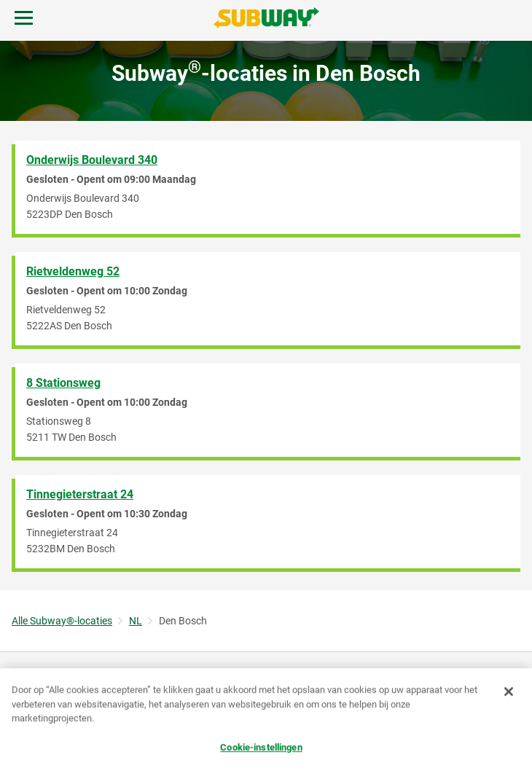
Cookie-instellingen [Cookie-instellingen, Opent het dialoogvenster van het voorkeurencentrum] (261, 747)
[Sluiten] (509, 692)
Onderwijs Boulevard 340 (92, 160)
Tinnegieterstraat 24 (80, 494)
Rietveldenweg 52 (73, 271)
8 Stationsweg (63, 383)
